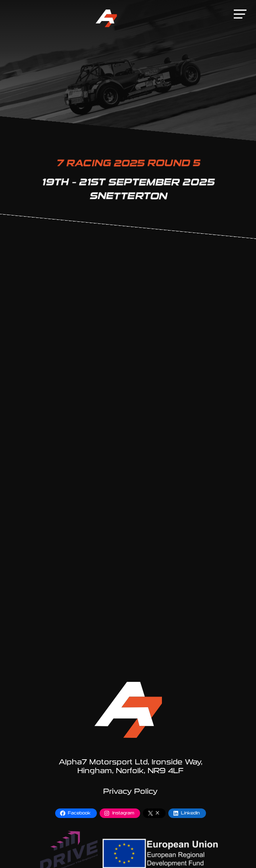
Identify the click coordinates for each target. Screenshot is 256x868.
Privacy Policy (130, 791)
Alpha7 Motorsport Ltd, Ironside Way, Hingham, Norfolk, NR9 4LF (131, 766)
